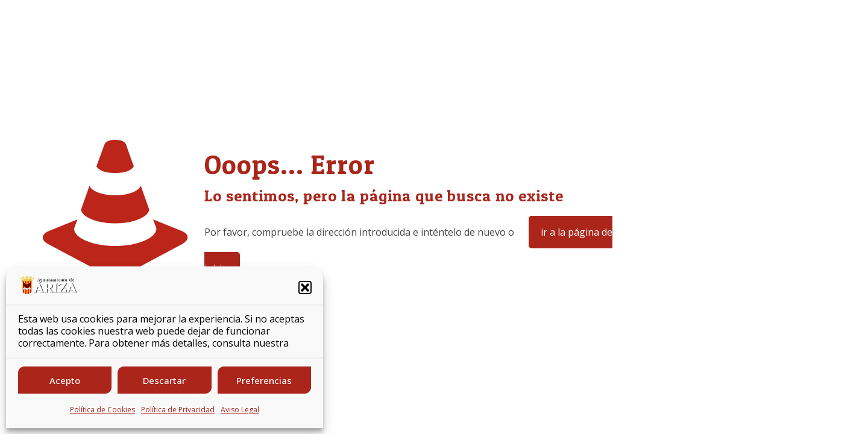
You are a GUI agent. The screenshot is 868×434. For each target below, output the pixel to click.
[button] (305, 288)
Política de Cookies (102, 410)
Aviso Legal (240, 410)
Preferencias (264, 380)
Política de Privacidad (178, 410)
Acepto (65, 380)
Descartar (164, 380)
